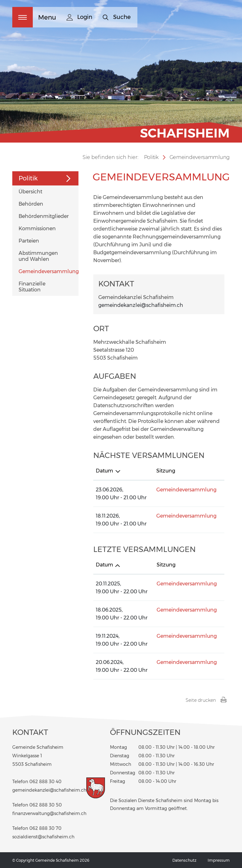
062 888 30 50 (46, 805)
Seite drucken (206, 700)
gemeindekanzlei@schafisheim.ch (141, 305)
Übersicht (30, 192)
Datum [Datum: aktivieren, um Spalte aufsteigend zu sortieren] (104, 565)
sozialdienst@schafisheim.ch (43, 837)
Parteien (29, 241)
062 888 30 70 (45, 828)
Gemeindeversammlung (49, 271)
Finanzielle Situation (32, 287)
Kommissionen (37, 229)
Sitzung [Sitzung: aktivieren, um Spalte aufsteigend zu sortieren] (161, 471)
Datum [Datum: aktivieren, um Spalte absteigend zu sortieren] (104, 471)
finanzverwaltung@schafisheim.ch (49, 813)
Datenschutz (184, 860)
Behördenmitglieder (44, 216)
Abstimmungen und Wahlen (38, 256)
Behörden (31, 204)
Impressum (219, 860)
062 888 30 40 (45, 782)
